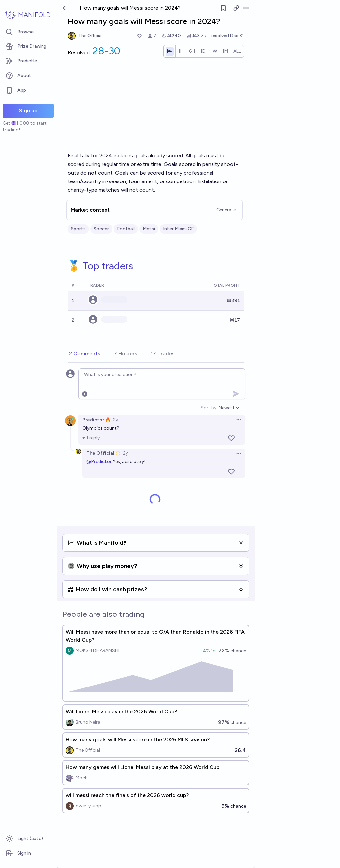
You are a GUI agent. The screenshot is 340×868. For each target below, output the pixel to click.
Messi (149, 229)
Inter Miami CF (178, 229)
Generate (226, 210)
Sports (78, 229)
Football (126, 229)
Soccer (101, 229)
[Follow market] (223, 8)
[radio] (181, 51)
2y (115, 420)
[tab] (85, 354)
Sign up (28, 111)
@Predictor (99, 461)
